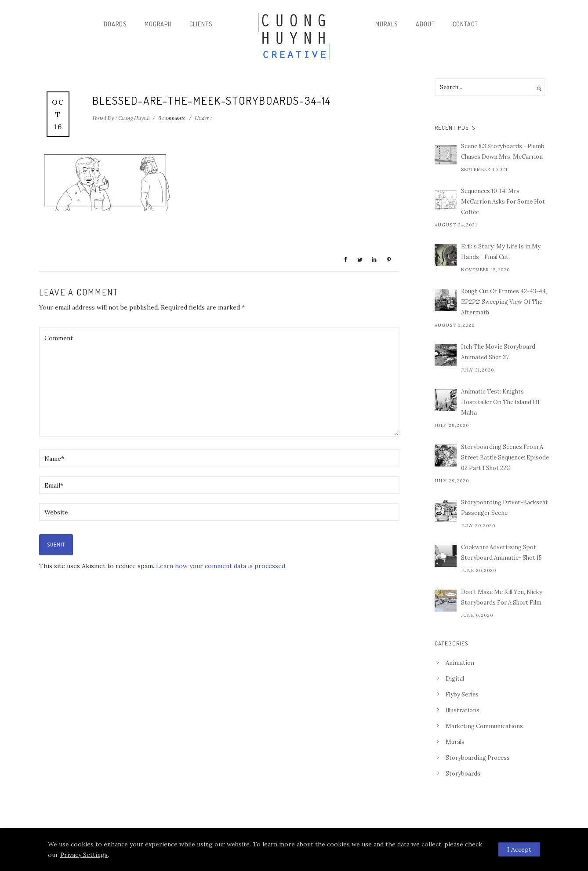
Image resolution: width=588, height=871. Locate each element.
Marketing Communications (484, 726)
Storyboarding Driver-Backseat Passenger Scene (505, 508)
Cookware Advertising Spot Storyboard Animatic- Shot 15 (501, 552)
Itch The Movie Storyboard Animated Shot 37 (498, 352)
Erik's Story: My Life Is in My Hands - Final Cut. (501, 252)
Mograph (158, 24)
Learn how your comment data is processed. (221, 566)
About (425, 24)
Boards (115, 24)
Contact (465, 24)
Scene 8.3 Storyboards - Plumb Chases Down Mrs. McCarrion (503, 151)
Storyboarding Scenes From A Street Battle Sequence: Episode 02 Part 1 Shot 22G (505, 457)
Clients (201, 24)
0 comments (171, 118)
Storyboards (463, 774)
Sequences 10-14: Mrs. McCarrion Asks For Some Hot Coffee (503, 202)
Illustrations (463, 710)
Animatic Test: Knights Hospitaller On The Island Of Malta (500, 402)
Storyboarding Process (478, 758)
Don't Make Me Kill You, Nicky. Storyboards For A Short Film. (502, 597)
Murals (387, 24)
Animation (460, 663)
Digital (455, 679)
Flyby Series (462, 694)
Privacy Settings (84, 855)
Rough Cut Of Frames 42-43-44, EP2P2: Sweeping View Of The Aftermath (504, 302)
